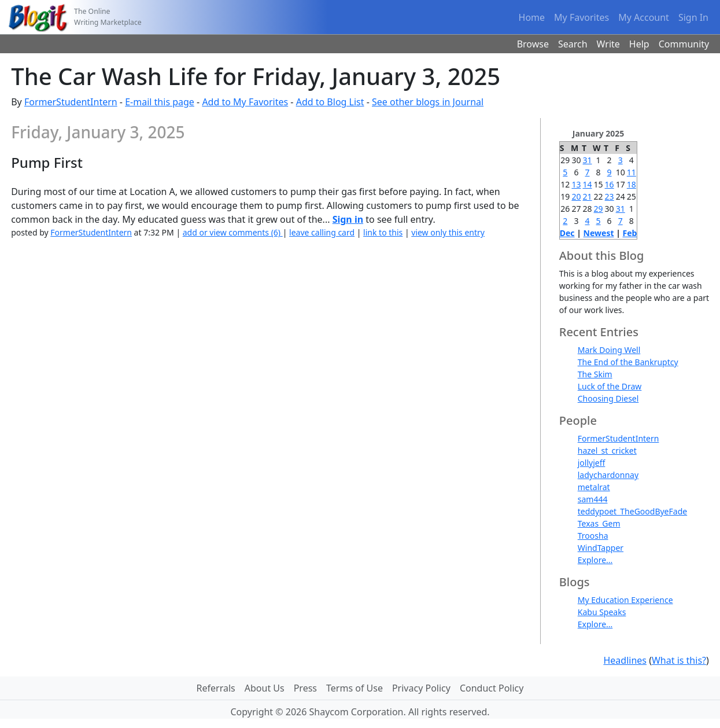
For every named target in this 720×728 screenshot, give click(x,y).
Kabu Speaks (602, 612)
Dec (567, 233)
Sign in (348, 219)
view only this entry (448, 232)
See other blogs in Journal (428, 102)
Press (305, 688)
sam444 (593, 499)
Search (573, 44)
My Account (644, 17)
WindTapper (601, 548)
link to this (383, 232)
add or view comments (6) (233, 232)
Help (639, 44)
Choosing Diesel (608, 398)
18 (632, 184)
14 (587, 184)
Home (532, 17)
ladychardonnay (608, 475)
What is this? (679, 660)
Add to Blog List (330, 102)
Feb (630, 233)
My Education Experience (625, 600)
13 (576, 184)
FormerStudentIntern (71, 102)
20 (576, 196)
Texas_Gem (599, 523)
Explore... (595, 560)
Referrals (216, 688)
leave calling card (322, 232)
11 (632, 172)
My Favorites (581, 17)
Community (684, 44)
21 (587, 196)
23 (610, 196)
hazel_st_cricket (607, 451)
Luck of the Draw (610, 386)
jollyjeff (592, 463)
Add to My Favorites (245, 102)
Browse (533, 44)
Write (608, 44)
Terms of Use (355, 688)
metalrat (594, 487)
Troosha (593, 536)
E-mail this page (160, 102)
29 (599, 209)
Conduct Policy (492, 688)
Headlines (625, 660)
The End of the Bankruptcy (628, 362)
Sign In (693, 17)
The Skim (595, 374)
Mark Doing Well (609, 350)
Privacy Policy (421, 688)
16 (610, 184)
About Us (265, 688)
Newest (599, 233)
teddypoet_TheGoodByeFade (632, 511)
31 (587, 160)
